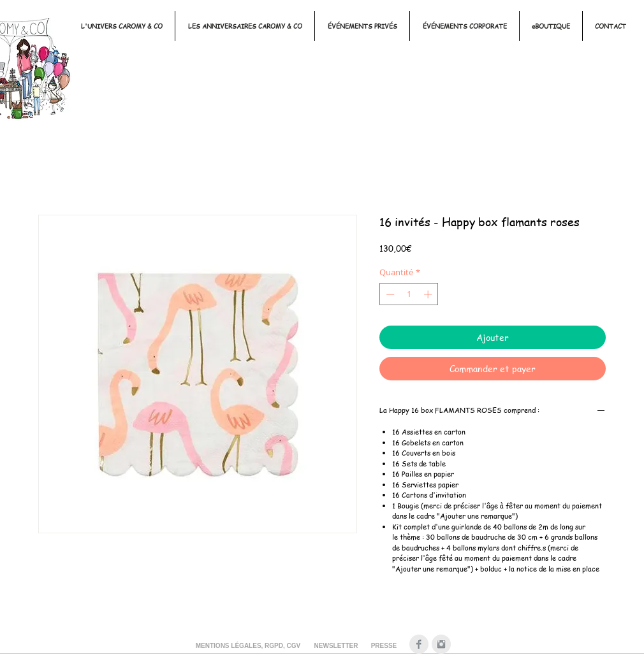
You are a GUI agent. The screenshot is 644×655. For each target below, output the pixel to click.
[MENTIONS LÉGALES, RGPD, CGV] (248, 646)
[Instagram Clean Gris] (441, 644)
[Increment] (429, 294)
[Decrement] (389, 294)
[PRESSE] (384, 646)
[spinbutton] (409, 294)
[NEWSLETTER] (336, 646)
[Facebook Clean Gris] (419, 644)
